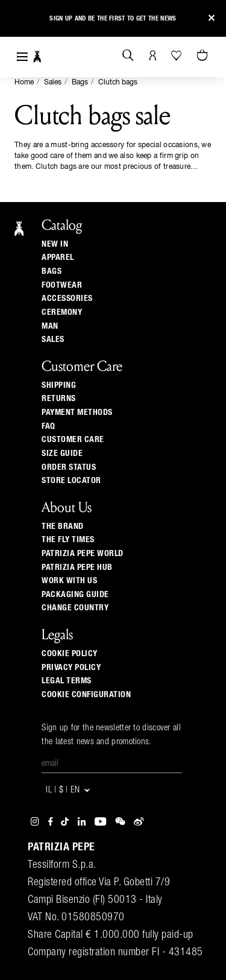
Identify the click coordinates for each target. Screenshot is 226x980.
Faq (49, 426)
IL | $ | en (69, 790)
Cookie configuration (86, 695)
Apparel (58, 258)
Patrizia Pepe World (83, 554)
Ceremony (62, 312)
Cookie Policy (70, 654)
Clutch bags (118, 83)
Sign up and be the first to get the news (113, 18)
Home (24, 83)
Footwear (62, 285)
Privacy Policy (71, 668)
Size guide (62, 454)
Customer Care (73, 440)
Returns (59, 399)
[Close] (212, 18)
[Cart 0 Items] (204, 56)
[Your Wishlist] (177, 55)
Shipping (59, 385)
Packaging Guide (75, 595)
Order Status (69, 467)
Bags (80, 83)
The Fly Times (68, 540)
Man (50, 326)
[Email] (112, 764)
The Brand (63, 526)
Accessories (67, 299)
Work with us (69, 581)
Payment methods (77, 413)
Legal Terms (67, 681)
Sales (53, 83)
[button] (20, 20)
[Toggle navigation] (22, 57)
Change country (75, 608)
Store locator (71, 481)
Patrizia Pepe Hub (77, 567)
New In (55, 244)
